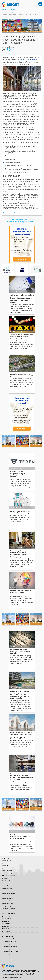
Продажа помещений (7, 871)
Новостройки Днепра (7, 896)
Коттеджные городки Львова (9, 954)
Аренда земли (5, 926)
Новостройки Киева (7, 891)
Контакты (4, 878)
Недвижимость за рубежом (9, 873)
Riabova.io (12, 51)
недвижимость (5, 972)
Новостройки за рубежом (8, 906)
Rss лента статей (9, 213)
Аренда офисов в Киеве (29, 59)
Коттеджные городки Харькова (10, 951)
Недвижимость (6, 13)
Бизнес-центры (6, 931)
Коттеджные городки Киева (9, 941)
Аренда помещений (7, 929)
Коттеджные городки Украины (10, 939)
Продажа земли (6, 868)
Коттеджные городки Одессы (9, 949)
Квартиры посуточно (7, 919)
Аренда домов (5, 921)
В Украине (11, 49)
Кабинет (4, 10)
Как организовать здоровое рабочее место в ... (21, 222)
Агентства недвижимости (8, 876)
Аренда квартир (6, 916)
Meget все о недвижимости (22, 966)
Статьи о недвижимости (18, 13)
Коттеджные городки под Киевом (10, 944)
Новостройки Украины (8, 888)
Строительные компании (8, 908)
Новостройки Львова (7, 903)
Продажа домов (6, 865)
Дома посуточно (6, 924)
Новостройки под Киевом (8, 893)
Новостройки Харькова (8, 901)
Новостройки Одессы (7, 898)
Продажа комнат (6, 863)
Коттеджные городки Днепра (9, 946)
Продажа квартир (6, 860)
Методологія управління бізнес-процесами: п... (23, 219)
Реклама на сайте (6, 881)
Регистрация (14, 10)
